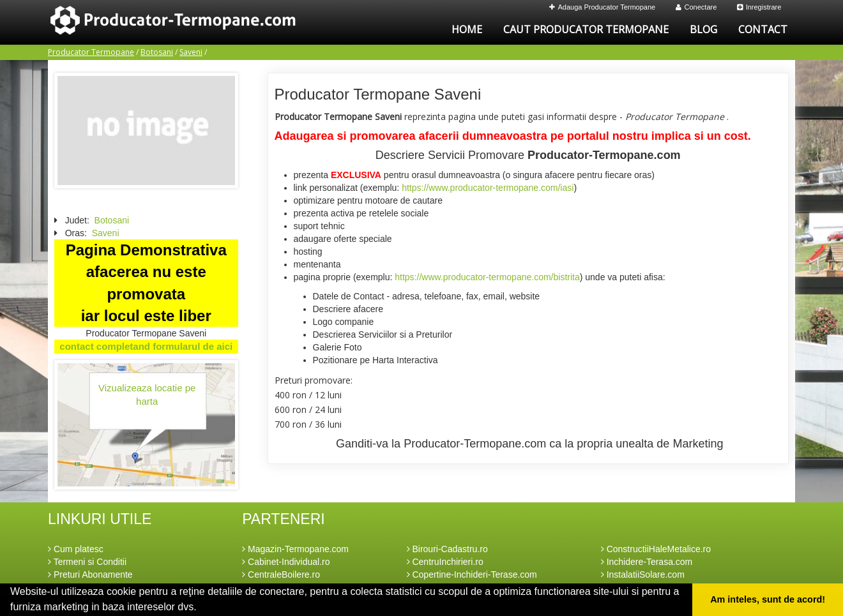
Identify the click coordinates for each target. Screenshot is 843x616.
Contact (763, 29)
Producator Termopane (91, 52)
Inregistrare (759, 7)
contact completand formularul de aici (146, 346)
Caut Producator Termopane (586, 29)
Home (467, 29)
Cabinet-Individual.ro (286, 562)
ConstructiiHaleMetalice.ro (656, 549)
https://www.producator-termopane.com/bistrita (487, 277)
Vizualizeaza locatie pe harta (147, 394)
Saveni (191, 52)
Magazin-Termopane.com (295, 549)
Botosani (157, 52)
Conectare (696, 7)
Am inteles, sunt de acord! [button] (768, 599)
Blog (703, 29)
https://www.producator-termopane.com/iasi (488, 188)
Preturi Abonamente (90, 575)
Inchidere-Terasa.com (647, 562)
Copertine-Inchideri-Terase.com (472, 575)
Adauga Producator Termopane (603, 7)
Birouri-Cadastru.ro (447, 549)
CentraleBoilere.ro (281, 575)
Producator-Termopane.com (604, 155)
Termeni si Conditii (87, 562)
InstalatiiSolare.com (643, 575)
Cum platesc (76, 549)
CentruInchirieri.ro (445, 562)
